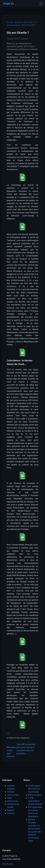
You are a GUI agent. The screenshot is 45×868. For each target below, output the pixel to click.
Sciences (11, 813)
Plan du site (8, 864)
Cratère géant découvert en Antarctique (34, 789)
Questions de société (23, 22)
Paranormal (12, 801)
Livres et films (13, 795)
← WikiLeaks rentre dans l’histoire (11, 750)
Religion (11, 810)
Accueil (10, 22)
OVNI (9, 798)
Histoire (11, 792)
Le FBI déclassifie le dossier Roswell (35, 801)
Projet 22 (9, 4)
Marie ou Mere (35, 795)
